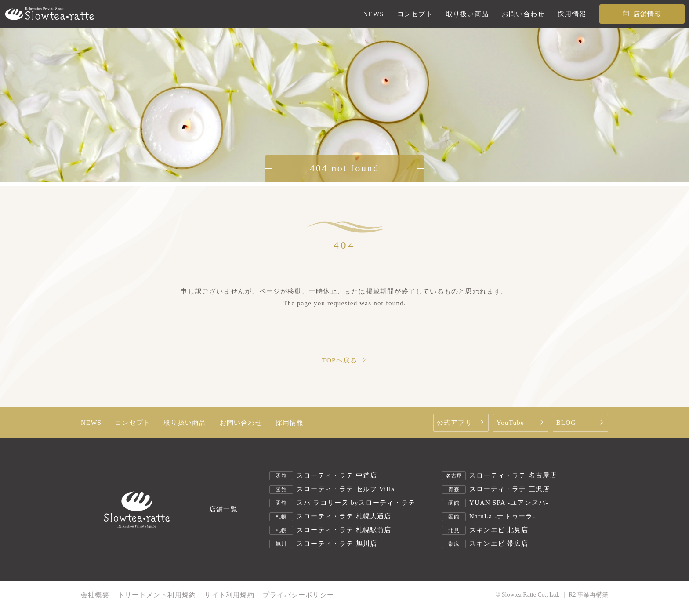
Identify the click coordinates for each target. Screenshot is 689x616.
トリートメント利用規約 (157, 595)
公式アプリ (462, 423)
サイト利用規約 (229, 595)
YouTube (522, 423)
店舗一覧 (223, 510)
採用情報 (290, 423)
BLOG (581, 423)
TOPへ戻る (344, 360)
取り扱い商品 (185, 423)
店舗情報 (642, 14)
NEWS (91, 423)
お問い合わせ (241, 423)
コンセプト (132, 423)
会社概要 (95, 595)
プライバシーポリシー (298, 595)
